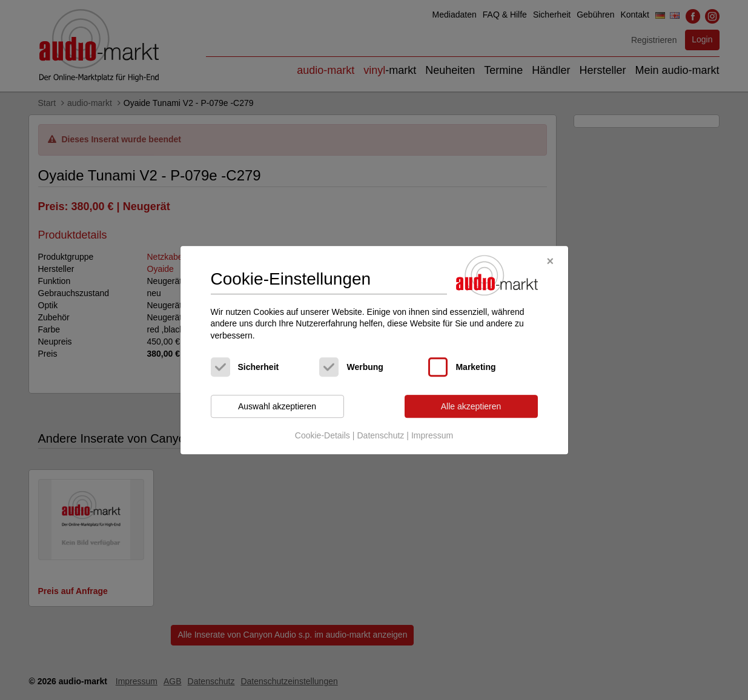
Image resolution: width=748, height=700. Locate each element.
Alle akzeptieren (471, 406)
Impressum (432, 435)
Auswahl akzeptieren (277, 406)
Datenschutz (380, 435)
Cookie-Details (323, 435)
